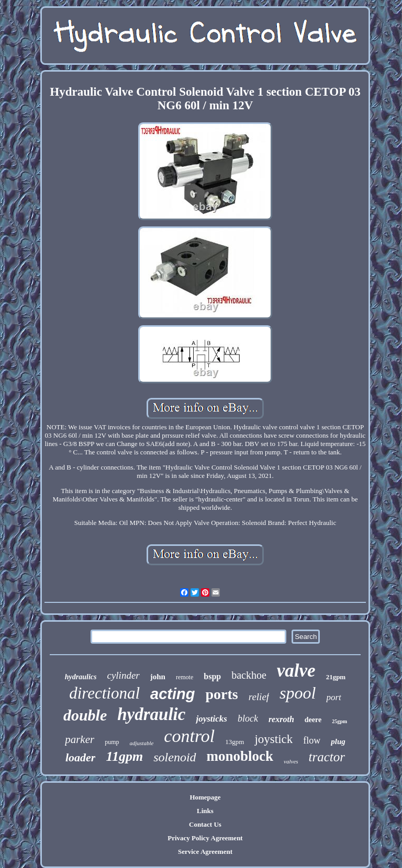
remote (185, 677)
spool (298, 693)
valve (296, 671)
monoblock (240, 756)
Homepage (205, 797)
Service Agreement (205, 852)
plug (338, 741)
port (333, 697)
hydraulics (81, 677)
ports (221, 694)
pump (112, 742)
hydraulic (151, 714)
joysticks (211, 719)
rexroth (281, 719)
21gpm (336, 677)
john (158, 677)
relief (259, 697)
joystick (273, 739)
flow (312, 740)
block (248, 718)
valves (291, 761)
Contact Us (205, 824)
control (189, 736)
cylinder (123, 675)
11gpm (124, 756)
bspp (212, 676)
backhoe (249, 675)
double (85, 715)
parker (80, 739)
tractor (327, 757)
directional (104, 693)
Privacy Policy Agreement (205, 838)
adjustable (142, 743)
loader (80, 757)
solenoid (175, 757)
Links (205, 811)
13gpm (234, 742)
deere (313, 720)
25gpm (339, 721)
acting (172, 694)
